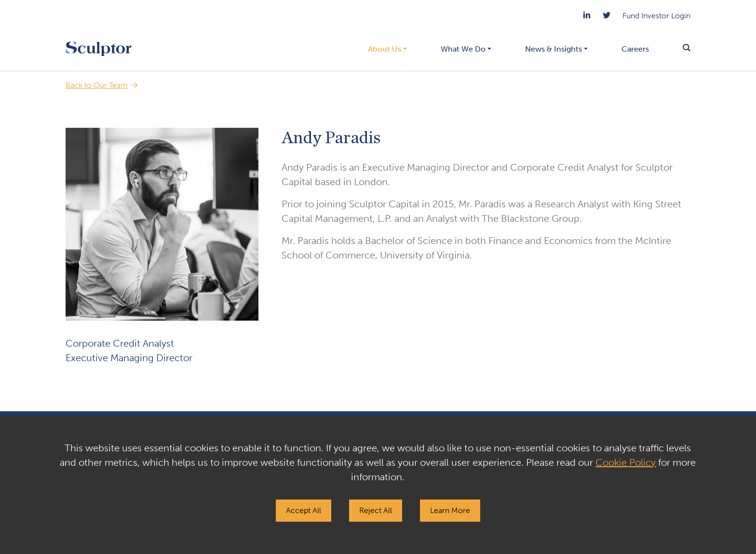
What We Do (463, 49)
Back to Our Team (97, 85)
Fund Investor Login (656, 16)
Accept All (304, 510)
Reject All (376, 510)
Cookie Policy (626, 462)
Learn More (450, 510)
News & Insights (553, 49)
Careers (635, 49)
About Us (385, 49)
